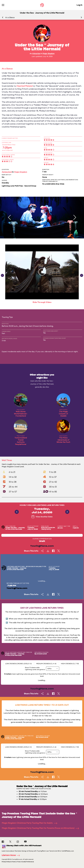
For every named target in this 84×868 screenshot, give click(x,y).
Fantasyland (7, 172)
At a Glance (10, 17)
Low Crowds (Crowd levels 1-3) (18, 664)
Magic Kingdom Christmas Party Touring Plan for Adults (29, 823)
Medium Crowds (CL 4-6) (46, 664)
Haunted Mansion (25, 86)
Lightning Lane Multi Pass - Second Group (19, 186)
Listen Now (11, 855)
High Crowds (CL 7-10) (70, 664)
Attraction (36, 54)
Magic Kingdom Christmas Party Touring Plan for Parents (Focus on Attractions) (40, 828)
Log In (79, 5)
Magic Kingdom (48, 54)
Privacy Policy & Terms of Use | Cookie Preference (18, 862)
